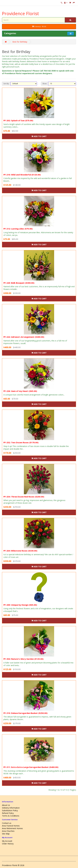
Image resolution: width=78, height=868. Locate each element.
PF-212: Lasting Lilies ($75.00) (18, 229)
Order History (8, 844)
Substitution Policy (10, 810)
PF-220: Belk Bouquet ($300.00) (19, 283)
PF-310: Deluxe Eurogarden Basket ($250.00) (25, 713)
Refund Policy (8, 813)
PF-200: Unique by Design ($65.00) (20, 605)
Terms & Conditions (11, 816)
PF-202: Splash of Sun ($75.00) (18, 120)
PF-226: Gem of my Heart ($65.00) (20, 391)
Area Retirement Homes (12, 828)
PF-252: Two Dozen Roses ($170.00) (21, 442)
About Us (6, 805)
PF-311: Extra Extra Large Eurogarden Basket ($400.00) (31, 767)
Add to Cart (39, 136)
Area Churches (8, 831)
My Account (7, 841)
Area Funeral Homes (11, 826)
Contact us (7, 823)
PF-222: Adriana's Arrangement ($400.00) (24, 337)
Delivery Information (11, 808)
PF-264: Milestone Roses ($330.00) (20, 551)
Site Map (6, 834)
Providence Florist (20, 13)
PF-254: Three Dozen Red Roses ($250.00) (24, 497)
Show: (45, 84)
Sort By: (6, 84)
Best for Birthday (20, 42)
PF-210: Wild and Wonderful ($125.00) (22, 175)
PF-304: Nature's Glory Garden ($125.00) (23, 659)
